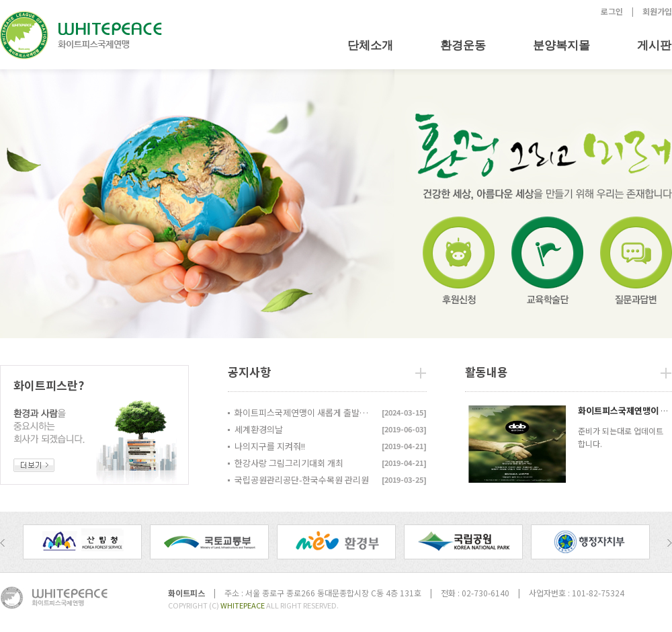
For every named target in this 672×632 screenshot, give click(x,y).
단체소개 (370, 45)
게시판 (654, 45)
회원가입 (657, 11)
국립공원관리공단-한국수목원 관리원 (302, 480)
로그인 (612, 11)
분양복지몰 (561, 45)
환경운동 (463, 45)
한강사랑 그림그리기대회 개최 (289, 463)
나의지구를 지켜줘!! (270, 446)
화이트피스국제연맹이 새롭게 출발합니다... (305, 412)
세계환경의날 (259, 429)
